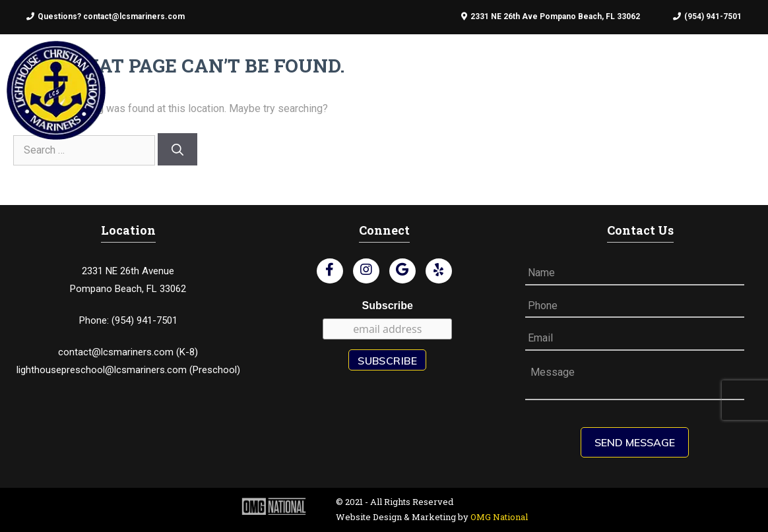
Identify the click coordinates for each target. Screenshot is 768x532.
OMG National (499, 517)
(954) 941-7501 (707, 16)
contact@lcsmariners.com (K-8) (128, 352)
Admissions (328, 88)
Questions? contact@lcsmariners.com (106, 16)
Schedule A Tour (642, 88)
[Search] (177, 149)
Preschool (550, 88)
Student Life (469, 88)
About (264, 88)
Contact (729, 88)
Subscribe (388, 306)
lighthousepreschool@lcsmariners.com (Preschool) (128, 370)
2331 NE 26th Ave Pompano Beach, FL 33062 (551, 16)
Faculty (396, 88)
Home (216, 88)
